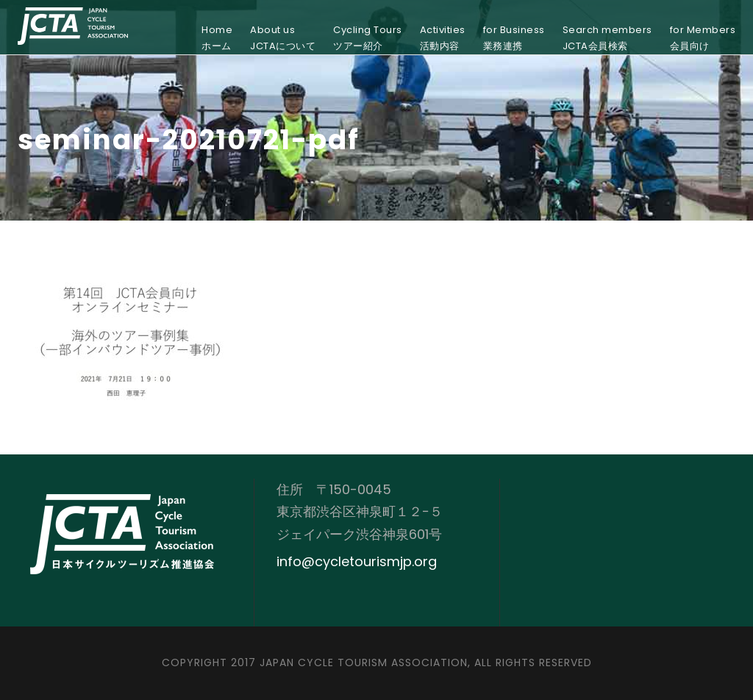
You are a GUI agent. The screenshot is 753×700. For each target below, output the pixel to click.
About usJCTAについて (283, 38)
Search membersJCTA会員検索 (607, 38)
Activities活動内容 (443, 38)
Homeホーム (217, 38)
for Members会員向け (703, 38)
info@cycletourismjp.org (357, 561)
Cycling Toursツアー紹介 (368, 38)
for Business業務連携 (514, 38)
